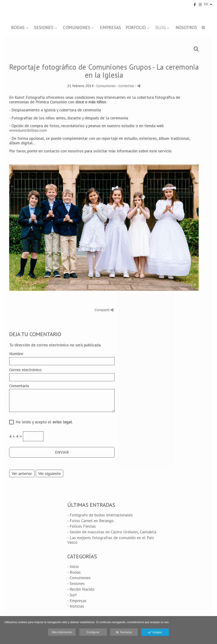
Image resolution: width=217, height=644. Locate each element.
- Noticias (76, 606)
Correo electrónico (25, 370)
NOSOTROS (186, 28)
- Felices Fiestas (82, 526)
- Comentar (126, 86)
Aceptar (155, 633)
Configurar (93, 632)
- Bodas (74, 572)
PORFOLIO (136, 28)
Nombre (16, 354)
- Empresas (77, 601)
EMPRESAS (110, 28)
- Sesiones (76, 583)
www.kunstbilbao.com (28, 130)
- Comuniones (79, 578)
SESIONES (44, 28)
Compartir (104, 310)
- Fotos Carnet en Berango (91, 521)
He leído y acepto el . (43, 422)
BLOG (161, 28)
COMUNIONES (77, 28)
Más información (62, 632)
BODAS (18, 28)
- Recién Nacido (81, 589)
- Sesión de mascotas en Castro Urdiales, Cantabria (112, 532)
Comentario (19, 386)
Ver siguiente (49, 473)
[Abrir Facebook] (195, 5)
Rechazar (124, 633)
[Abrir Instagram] (200, 5)
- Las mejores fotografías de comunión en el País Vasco (111, 540)
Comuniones (106, 86)
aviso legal (62, 422)
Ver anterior (22, 473)
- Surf (72, 595)
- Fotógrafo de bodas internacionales (100, 515)
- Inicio (73, 566)
